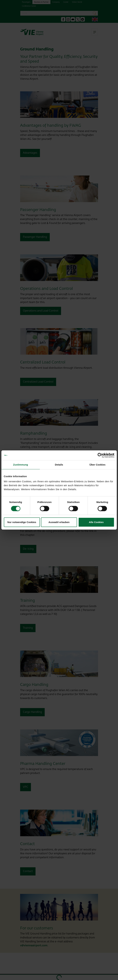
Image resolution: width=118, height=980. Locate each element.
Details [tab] (59, 465)
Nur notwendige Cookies (22, 522)
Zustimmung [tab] (21, 465)
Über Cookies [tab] (98, 465)
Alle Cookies (96, 522)
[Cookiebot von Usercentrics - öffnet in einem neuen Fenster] (100, 455)
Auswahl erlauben (59, 522)
